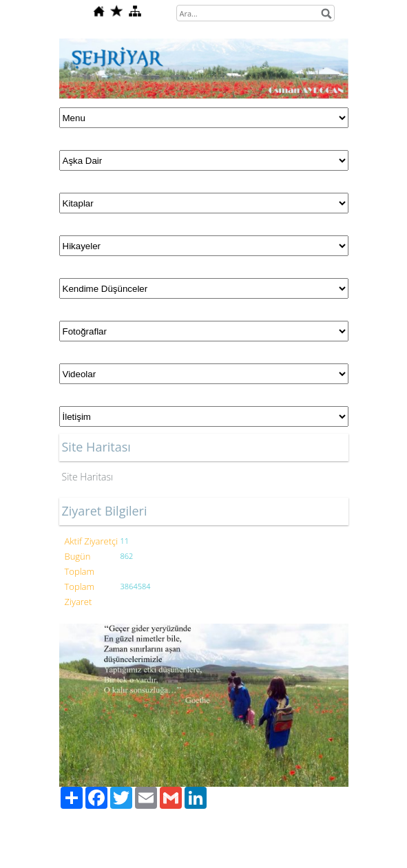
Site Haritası (88, 477)
